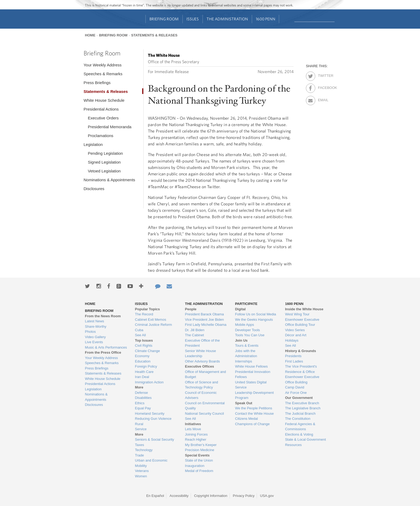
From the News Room (103, 316)
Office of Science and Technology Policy (202, 385)
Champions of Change (252, 424)
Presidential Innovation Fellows (253, 374)
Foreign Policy (146, 366)
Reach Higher (196, 439)
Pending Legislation (105, 153)
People (191, 309)
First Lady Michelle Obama (206, 325)
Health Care (144, 372)
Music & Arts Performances (106, 347)
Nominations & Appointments (109, 180)
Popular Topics (147, 309)
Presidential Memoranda (110, 127)
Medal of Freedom (199, 471)
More (139, 387)
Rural (139, 424)
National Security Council (205, 414)
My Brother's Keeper (201, 445)
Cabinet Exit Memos (151, 320)
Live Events (94, 342)
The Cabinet (195, 335)
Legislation (93, 144)
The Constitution (298, 419)
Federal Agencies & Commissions (300, 427)
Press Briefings (97, 83)
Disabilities (143, 398)
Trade (139, 455)
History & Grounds (301, 351)
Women (141, 476)
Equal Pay (143, 408)
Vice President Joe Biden (205, 320)
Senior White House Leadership (201, 354)
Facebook (323, 87)
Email (323, 99)
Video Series (295, 330)
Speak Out (243, 403)
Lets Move (193, 429)
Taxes (140, 445)
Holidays (292, 340)
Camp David (295, 387)
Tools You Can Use (250, 335)
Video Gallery (95, 337)
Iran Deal (142, 377)
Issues (193, 19)
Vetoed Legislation (104, 171)
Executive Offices (200, 366)
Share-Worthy (96, 326)
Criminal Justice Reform (153, 325)
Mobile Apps (244, 325)
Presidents (293, 356)
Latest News (95, 321)
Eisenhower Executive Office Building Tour (302, 322)
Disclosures (94, 189)
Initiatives (193, 424)
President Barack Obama (205, 314)
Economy (142, 356)
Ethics (140, 403)
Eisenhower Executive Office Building (302, 379)
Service (141, 429)
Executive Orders (103, 118)
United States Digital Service (251, 385)
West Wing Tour (297, 314)
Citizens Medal (246, 419)
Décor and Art (296, 335)
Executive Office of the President (202, 343)
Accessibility (179, 496)
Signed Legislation (104, 162)
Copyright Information (211, 496)
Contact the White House (254, 414)
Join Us (241, 340)
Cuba (139, 330)
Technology (144, 450)
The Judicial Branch (300, 414)
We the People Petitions (254, 408)
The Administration (227, 19)
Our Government (299, 398)
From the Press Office (103, 352)
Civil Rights (144, 345)
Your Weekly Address (103, 65)
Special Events (197, 455)
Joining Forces (196, 434)
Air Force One (296, 393)
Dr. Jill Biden (195, 330)
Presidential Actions (101, 109)
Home (90, 35)
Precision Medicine (200, 450)
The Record (144, 314)
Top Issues (144, 340)
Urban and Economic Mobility (151, 463)
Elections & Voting (299, 434)
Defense (141, 393)
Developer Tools (247, 330)
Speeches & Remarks (103, 74)
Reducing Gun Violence (153, 419)
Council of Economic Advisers (201, 395)
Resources (293, 445)
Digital (240, 309)
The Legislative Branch (303, 408)
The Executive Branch (302, 403)
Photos (90, 332)
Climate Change (147, 351)
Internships (243, 361)
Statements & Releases (154, 35)
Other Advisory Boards (202, 361)
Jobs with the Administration (246, 354)
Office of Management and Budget (206, 374)
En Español (155, 496)
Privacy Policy (244, 496)
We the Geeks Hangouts (254, 320)
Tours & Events (247, 345)
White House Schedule (104, 100)
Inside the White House (304, 309)
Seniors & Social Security (155, 439)
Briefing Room (164, 19)
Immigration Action (149, 382)
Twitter (323, 75)
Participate (246, 304)
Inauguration (195, 466)
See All (140, 335)
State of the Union (199, 460)
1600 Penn (266, 19)
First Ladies (294, 361)
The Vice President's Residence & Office (301, 369)
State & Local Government (305, 439)
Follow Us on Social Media (255, 314)
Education (143, 361)
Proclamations (101, 136)
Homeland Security (150, 414)
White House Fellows (251, 366)
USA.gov (267, 496)
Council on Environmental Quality (205, 406)
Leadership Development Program (254, 395)
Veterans (142, 471)
